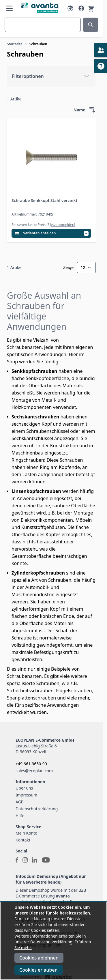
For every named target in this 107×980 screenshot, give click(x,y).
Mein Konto (27, 833)
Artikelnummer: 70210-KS (32, 214)
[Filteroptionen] (51, 76)
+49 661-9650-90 (31, 764)
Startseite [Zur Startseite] (15, 44)
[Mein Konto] (81, 8)
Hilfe (20, 816)
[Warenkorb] (91, 8)
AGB (20, 802)
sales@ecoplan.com (34, 771)
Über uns (24, 788)
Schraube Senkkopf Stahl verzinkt (44, 200)
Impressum (26, 795)
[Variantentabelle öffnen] (51, 233)
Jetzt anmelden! (63, 225)
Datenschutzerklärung (37, 809)
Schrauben (38, 44)
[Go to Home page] (40, 8)
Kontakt (23, 840)
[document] (53, 941)
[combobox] (43, 25)
